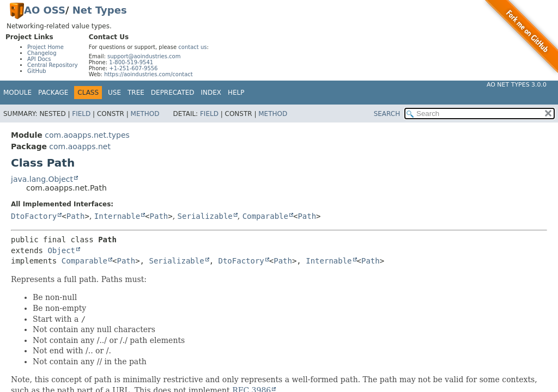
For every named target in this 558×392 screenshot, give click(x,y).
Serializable (205, 216)
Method (145, 114)
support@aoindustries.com (144, 56)
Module (17, 93)
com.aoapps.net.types (87, 135)
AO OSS (45, 10)
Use (114, 93)
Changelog (42, 53)
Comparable (265, 216)
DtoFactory (34, 216)
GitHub (37, 71)
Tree (136, 93)
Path (76, 216)
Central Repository (53, 65)
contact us (192, 47)
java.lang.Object (42, 179)
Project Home (46, 47)
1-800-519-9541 (131, 62)
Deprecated (173, 93)
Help (236, 93)
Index (211, 93)
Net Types (100, 10)
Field (81, 114)
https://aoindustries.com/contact (148, 74)
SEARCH (387, 114)
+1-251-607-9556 (133, 68)
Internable (117, 216)
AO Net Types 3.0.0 (517, 85)
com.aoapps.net (80, 146)
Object (61, 250)
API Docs (39, 59)
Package (53, 93)
